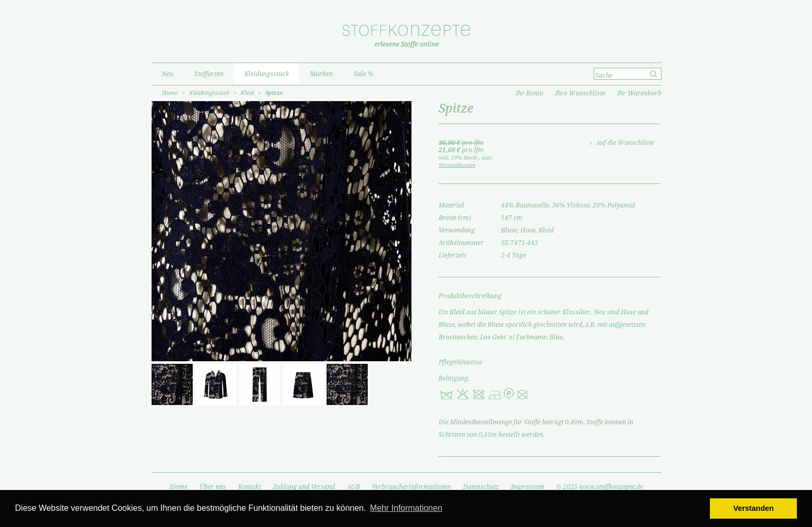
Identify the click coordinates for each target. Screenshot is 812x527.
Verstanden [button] (754, 508)
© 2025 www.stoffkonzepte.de (600, 487)
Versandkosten (457, 165)
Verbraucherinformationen (411, 487)
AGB (353, 487)
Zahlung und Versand (304, 487)
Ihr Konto (529, 93)
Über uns (213, 487)
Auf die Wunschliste (625, 143)
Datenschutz (481, 487)
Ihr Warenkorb (639, 93)
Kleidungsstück (209, 93)
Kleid (247, 93)
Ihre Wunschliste (580, 93)
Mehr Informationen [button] (406, 508)
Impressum (528, 487)
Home (170, 93)
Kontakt (249, 487)
